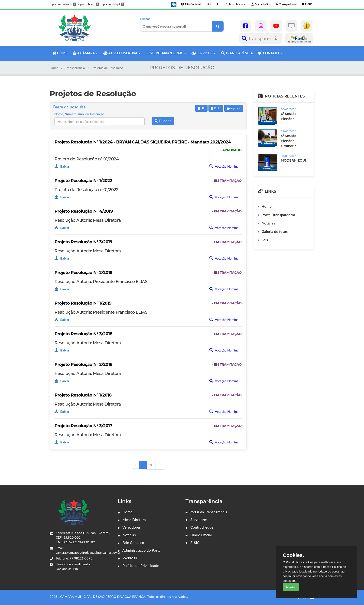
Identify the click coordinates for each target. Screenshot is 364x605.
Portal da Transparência (206, 512)
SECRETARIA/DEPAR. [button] (166, 53)
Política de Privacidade (138, 565)
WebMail (127, 558)
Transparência (261, 38)
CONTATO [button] (270, 53)
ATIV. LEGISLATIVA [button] (122, 53)
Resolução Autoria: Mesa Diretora (88, 220)
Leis (265, 240)
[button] (174, 4)
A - (218, 4)
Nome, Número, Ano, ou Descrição (79, 114)
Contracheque (199, 527)
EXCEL (216, 108)
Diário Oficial (199, 535)
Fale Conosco (131, 542)
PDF (201, 108)
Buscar (182, 24)
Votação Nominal (224, 166)
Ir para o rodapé (112, 4)
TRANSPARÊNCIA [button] (237, 53)
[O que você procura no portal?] (218, 26)
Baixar (62, 166)
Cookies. (293, 555)
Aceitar (291, 587)
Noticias (268, 223)
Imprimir (234, 108)
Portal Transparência (278, 215)
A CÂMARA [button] (85, 53)
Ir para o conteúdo (63, 4)
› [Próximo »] (160, 465)
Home (54, 68)
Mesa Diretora (132, 519)
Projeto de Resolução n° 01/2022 (86, 190)
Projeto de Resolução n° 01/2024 (87, 159)
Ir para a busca (88, 4)
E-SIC (192, 542)
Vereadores (129, 527)
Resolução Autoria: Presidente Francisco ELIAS (101, 282)
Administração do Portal (140, 550)
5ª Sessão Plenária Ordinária (289, 141)
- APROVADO (231, 150)
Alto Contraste (192, 4)
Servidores (197, 519)
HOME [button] (60, 53)
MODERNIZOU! (293, 160)
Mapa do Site (261, 4)
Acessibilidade (235, 4)
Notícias (127, 535)
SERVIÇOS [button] (204, 53)
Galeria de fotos (275, 231)
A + (209, 4)
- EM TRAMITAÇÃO (227, 181)
